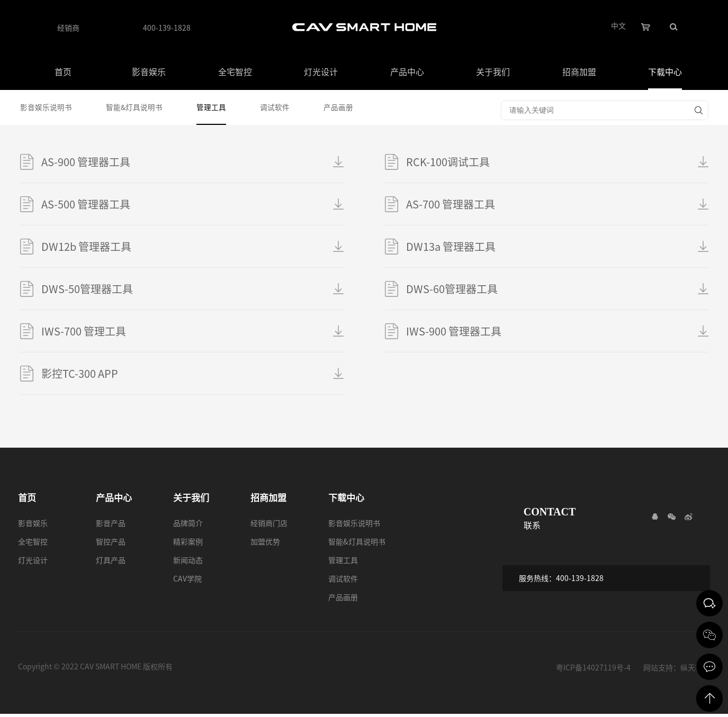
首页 (63, 71)
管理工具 (215, 108)
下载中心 (665, 71)
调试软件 (280, 108)
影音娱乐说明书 (46, 108)
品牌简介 (188, 526)
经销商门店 (269, 526)
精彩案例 (188, 544)
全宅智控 (235, 71)
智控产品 (111, 544)
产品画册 (345, 108)
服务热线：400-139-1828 (566, 583)
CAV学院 (187, 582)
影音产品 (111, 526)
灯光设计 (321, 71)
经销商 (68, 28)
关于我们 (493, 71)
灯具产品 (111, 563)
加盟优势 (265, 544)
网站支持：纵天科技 (677, 669)
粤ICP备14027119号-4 (593, 669)
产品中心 (407, 71)
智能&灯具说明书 (136, 108)
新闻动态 (188, 563)
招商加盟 (579, 71)
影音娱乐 (149, 71)
